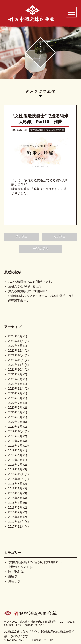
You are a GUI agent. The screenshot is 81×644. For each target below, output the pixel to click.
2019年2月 (15, 465)
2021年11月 (16, 365)
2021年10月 (16, 370)
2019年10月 (16, 431)
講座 (11, 576)
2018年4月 (15, 503)
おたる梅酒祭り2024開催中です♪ (30, 282)
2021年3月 (15, 379)
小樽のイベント (19, 567)
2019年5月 (15, 450)
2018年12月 (16, 474)
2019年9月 (15, 436)
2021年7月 (15, 374)
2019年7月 (15, 441)
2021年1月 (15, 384)
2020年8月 (15, 398)
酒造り (13, 581)
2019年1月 (15, 469)
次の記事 (59, 237)
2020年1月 (15, 427)
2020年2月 (15, 422)
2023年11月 (16, 341)
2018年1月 (15, 517)
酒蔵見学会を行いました (25, 286)
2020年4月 (15, 412)
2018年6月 (15, 493)
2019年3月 (15, 460)
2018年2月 (15, 512)
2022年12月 (16, 351)
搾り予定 (14, 572)
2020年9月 (15, 393)
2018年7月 (15, 488)
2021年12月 (16, 360)
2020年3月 (15, 417)
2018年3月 (15, 507)
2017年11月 (16, 526)
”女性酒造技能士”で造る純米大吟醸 (47, 130)
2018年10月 (16, 479)
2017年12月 (16, 522)
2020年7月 (15, 403)
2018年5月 (15, 498)
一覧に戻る (41, 249)
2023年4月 (15, 346)
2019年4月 (15, 455)
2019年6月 (15, 446)
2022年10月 (16, 355)
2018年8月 (15, 484)
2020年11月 (16, 389)
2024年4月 (15, 336)
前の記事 (22, 237)
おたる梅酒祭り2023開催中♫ (28, 291)
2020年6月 (15, 408)
